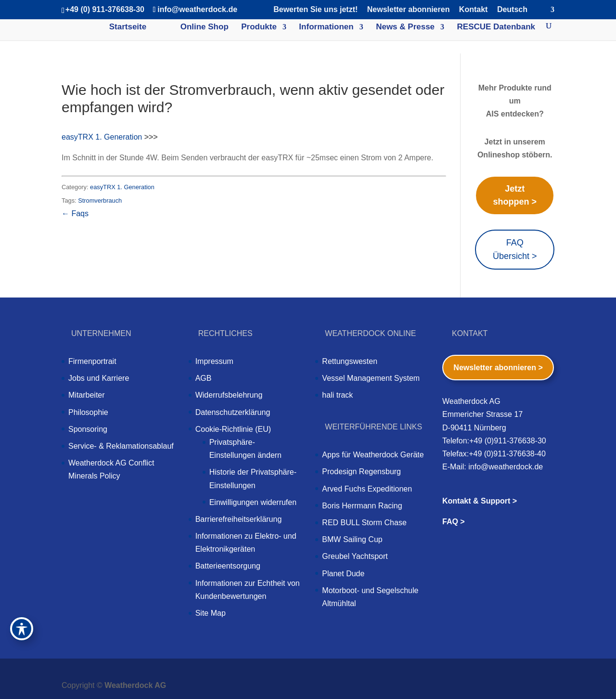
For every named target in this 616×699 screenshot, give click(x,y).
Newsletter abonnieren (409, 10)
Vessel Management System (371, 378)
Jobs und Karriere (99, 378)
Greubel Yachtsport (355, 556)
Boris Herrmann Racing (362, 506)
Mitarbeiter (87, 395)
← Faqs (75, 214)
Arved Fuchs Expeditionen (367, 489)
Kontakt (474, 10)
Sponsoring (88, 429)
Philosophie (88, 412)
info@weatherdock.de (506, 467)
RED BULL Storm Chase (364, 523)
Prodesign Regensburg (361, 472)
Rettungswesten (350, 361)
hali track (337, 395)
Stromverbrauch (100, 201)
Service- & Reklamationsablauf (121, 446)
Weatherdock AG (135, 685)
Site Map (211, 613)
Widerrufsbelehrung (229, 395)
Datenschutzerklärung (233, 412)
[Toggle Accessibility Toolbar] (22, 629)
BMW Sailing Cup (352, 539)
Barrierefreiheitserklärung (239, 519)
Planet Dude (343, 574)
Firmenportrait (92, 361)
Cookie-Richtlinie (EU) (233, 429)
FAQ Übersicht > (515, 249)
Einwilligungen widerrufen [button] (253, 502)
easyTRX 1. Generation (102, 137)
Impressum (214, 361)
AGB (204, 378)
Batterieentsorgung (228, 566)
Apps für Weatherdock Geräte (373, 455)
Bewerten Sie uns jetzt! (315, 10)
